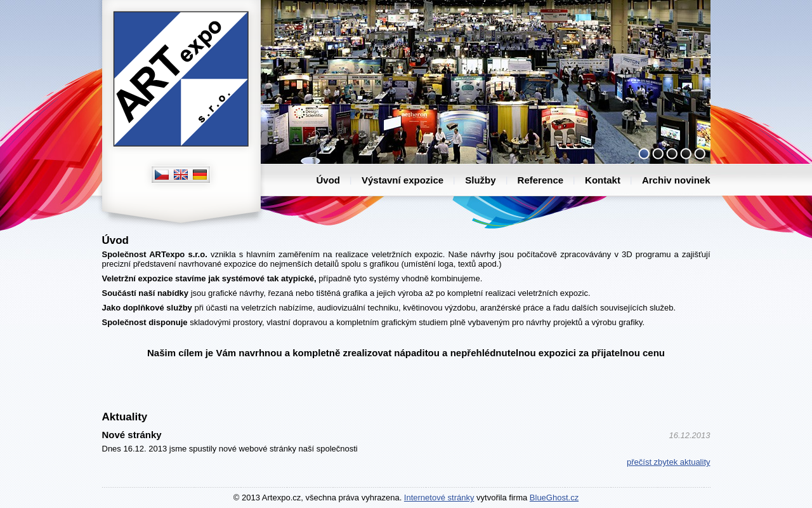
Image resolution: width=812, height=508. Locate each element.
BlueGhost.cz (554, 498)
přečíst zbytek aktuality (669, 462)
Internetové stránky (439, 498)
